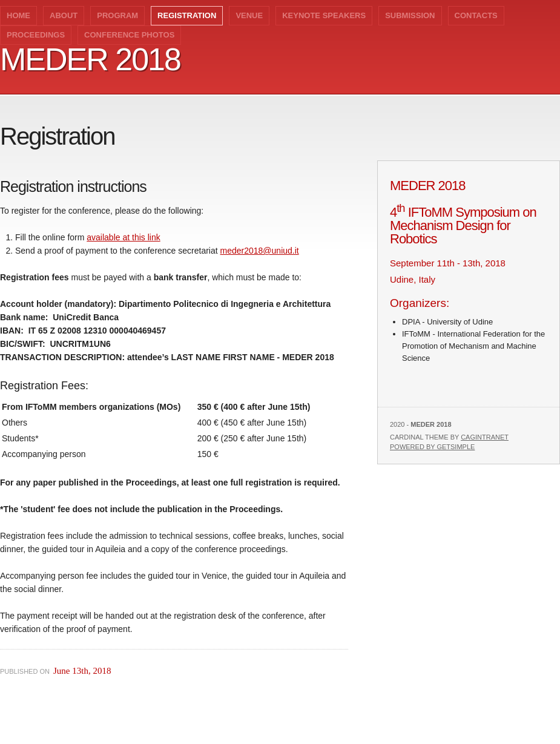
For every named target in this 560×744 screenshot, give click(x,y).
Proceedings (36, 35)
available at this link (123, 237)
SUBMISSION (410, 15)
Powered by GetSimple (432, 447)
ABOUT (64, 15)
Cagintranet (485, 437)
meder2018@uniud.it (260, 251)
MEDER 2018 (90, 59)
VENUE (249, 15)
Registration (187, 15)
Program (117, 15)
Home (18, 15)
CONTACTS (476, 15)
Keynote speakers (324, 15)
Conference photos (129, 35)
